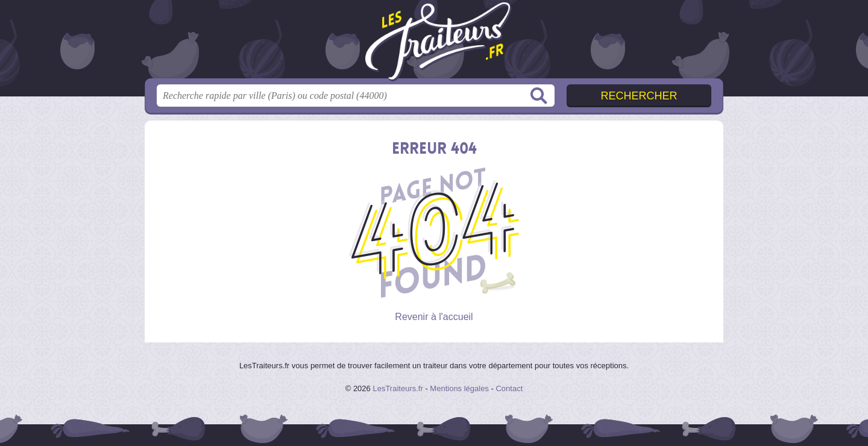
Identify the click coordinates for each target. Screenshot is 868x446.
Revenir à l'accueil (434, 317)
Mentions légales (459, 388)
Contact (509, 388)
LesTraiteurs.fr (398, 388)
